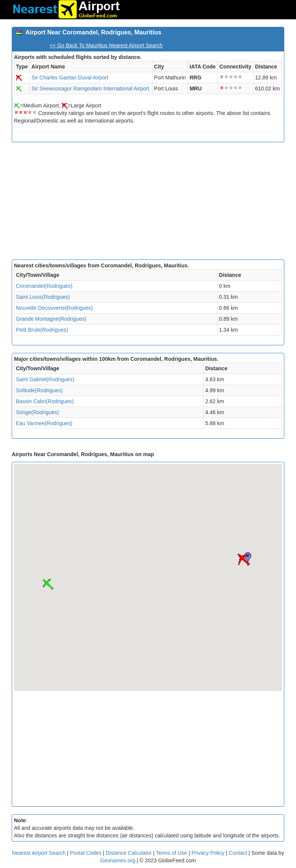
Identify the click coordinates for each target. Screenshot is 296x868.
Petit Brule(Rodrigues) (42, 330)
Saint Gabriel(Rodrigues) (45, 379)
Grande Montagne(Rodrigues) (51, 319)
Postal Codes (86, 853)
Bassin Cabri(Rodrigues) (45, 401)
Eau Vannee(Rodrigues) (44, 423)
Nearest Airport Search (39, 853)
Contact (238, 853)
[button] (244, 560)
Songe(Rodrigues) (37, 412)
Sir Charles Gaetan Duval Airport (70, 78)
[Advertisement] (148, 203)
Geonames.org (118, 860)
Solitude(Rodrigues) (39, 390)
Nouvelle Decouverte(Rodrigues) (54, 308)
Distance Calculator (129, 853)
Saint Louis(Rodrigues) (43, 297)
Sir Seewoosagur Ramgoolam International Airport (90, 89)
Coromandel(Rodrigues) (44, 286)
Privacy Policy (209, 853)
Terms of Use (172, 853)
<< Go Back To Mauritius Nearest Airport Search (106, 45)
